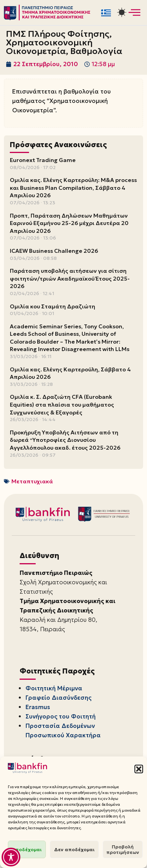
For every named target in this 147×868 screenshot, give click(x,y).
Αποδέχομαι (27, 849)
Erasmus (38, 707)
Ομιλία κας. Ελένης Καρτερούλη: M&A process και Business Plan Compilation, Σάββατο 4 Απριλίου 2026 (73, 188)
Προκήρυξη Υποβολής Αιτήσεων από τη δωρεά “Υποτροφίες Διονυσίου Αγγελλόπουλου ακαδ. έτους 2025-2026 (65, 440)
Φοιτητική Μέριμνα (54, 688)
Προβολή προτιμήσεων (123, 849)
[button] (139, 769)
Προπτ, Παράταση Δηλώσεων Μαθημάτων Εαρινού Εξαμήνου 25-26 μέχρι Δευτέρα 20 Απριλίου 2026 (69, 223)
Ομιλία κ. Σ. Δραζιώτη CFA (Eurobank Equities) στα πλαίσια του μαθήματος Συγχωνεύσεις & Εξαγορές (62, 404)
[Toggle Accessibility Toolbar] (11, 857)
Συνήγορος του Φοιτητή (61, 716)
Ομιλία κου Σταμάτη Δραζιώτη (53, 306)
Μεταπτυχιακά (32, 481)
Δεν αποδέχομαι (74, 849)
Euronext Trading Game (43, 160)
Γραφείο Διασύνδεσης (58, 698)
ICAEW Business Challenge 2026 (54, 251)
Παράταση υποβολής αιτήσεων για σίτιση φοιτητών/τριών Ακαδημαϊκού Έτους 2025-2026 (70, 278)
